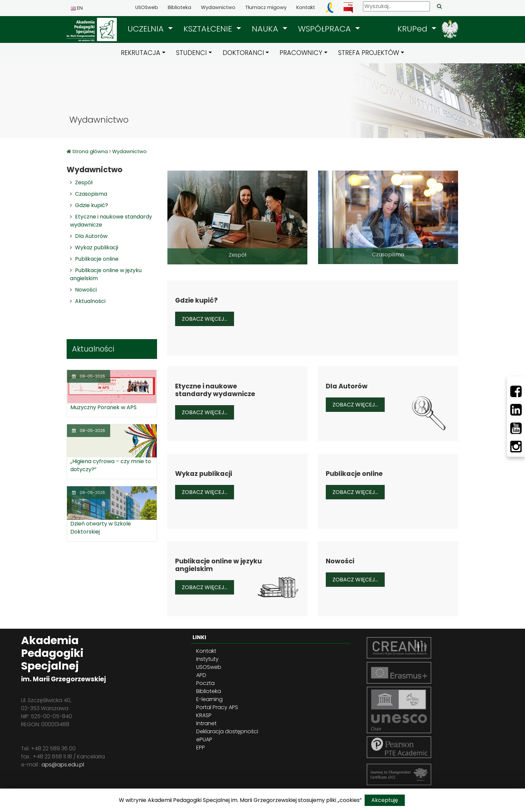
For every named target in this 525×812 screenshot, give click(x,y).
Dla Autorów (91, 236)
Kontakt (306, 7)
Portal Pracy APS (217, 707)
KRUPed (414, 29)
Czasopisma (91, 194)
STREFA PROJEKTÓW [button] (369, 53)
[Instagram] (516, 447)
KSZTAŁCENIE (209, 29)
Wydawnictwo (218, 7)
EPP (201, 747)
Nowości (86, 290)
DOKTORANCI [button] (243, 53)
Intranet (206, 723)
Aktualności (90, 301)
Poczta (205, 683)
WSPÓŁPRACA (326, 29)
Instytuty (207, 659)
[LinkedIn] (516, 410)
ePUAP (204, 739)
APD (201, 675)
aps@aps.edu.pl (63, 765)
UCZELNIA (147, 29)
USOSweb (147, 7)
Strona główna (91, 151)
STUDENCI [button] (192, 53)
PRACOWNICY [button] (301, 53)
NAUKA (266, 29)
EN (77, 8)
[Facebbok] (516, 391)
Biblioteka (179, 7)
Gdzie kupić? (92, 205)
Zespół (84, 182)
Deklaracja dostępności (227, 731)
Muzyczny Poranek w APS (103, 407)
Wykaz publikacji (97, 247)
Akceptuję (385, 800)
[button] (150, 29)
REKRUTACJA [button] (141, 53)
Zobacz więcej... (208, 319)
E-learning (209, 699)
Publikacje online (97, 259)
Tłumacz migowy (266, 7)
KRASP (204, 715)
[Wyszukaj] (396, 6)
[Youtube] (516, 428)
